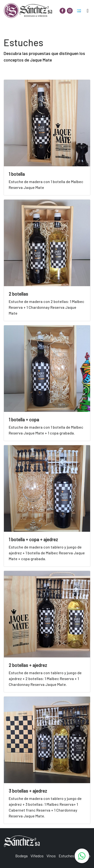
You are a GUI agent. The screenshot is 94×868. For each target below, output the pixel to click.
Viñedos (37, 856)
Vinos (51, 856)
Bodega (21, 856)
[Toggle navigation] (88, 11)
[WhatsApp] (82, 856)
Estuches (66, 856)
